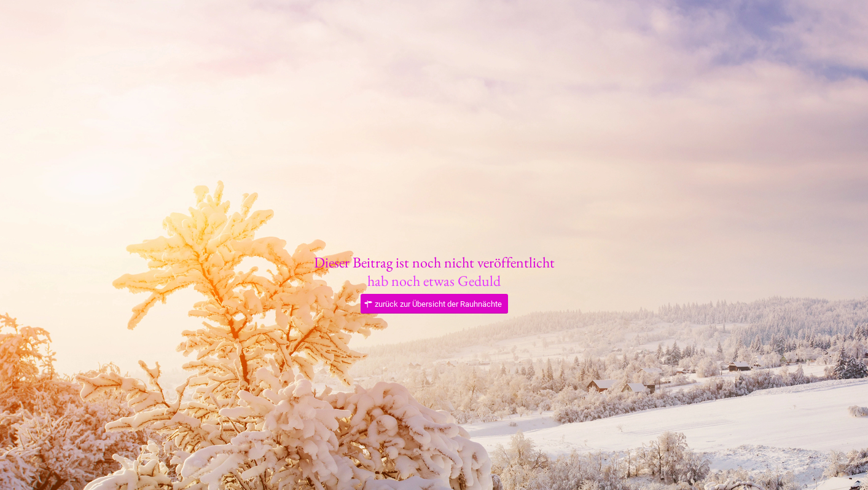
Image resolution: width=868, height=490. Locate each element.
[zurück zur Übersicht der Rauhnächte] (434, 304)
